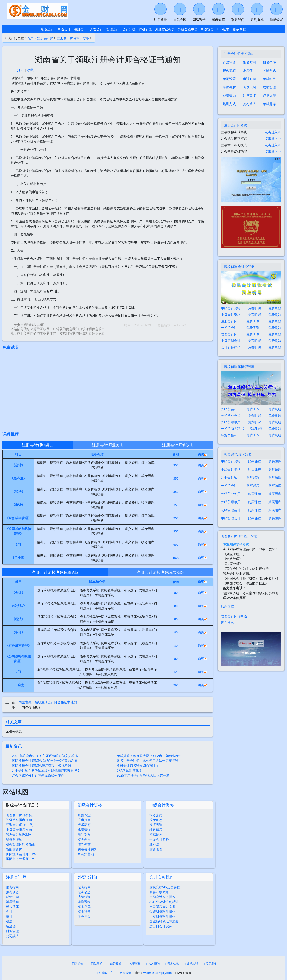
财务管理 (156, 849)
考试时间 (249, 79)
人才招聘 (153, 963)
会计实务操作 (162, 877)
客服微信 (124, 973)
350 (176, 465)
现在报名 (227, 623)
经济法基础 (86, 854)
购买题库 (275, 461)
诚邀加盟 (191, 963)
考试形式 (269, 71)
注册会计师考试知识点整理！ (138, 766)
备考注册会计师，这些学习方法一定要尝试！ (149, 761)
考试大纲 (249, 87)
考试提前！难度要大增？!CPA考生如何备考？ (149, 756)
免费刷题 (275, 308)
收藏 (30, 70)
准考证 (248, 71)
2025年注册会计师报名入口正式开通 (143, 775)
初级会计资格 (90, 805)
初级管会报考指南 (19, 820)
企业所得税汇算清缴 (164, 921)
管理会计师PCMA (19, 834)
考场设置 (229, 79)
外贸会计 (97, 29)
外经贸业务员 (165, 29)
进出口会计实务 (161, 926)
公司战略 (12, 936)
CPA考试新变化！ (129, 770)
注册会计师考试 (236, 125)
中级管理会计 (231, 341)
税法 (9, 921)
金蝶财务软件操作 (162, 911)
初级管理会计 (231, 510)
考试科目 (269, 79)
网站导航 (96, 963)
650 (176, 544)
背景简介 (229, 62)
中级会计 (64, 29)
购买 (202, 465)
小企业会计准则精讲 (164, 902)
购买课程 (254, 461)
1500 (176, 558)
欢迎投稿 (115, 963)
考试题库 (269, 104)
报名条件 (269, 62)
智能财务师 (14, 849)
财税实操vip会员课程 (165, 887)
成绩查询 (84, 830)
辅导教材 (84, 844)
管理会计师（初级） (21, 815)
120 (176, 672)
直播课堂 (84, 815)
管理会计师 (229, 334)
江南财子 (105, 973)
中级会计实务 (159, 839)
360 (176, 685)
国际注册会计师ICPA (21, 854)
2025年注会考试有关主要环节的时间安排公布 (45, 756)
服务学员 (84, 916)
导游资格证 (229, 435)
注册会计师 (45, 38)
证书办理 (269, 96)
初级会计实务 (87, 849)
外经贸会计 (229, 328)
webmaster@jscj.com (157, 973)
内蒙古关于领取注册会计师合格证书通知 (48, 702)
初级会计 (48, 29)
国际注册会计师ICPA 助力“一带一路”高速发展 (45, 761)
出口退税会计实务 (162, 907)
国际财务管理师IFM (20, 859)
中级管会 (207, 29)
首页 (30, 38)
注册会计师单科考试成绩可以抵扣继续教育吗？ (46, 770)
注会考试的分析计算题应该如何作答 (38, 775)
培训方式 (229, 104)
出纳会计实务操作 (162, 897)
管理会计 (113, 29)
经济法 (154, 844)
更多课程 (239, 29)
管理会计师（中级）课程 (239, 536)
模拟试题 (84, 911)
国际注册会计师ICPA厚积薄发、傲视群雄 (42, 766)
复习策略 (249, 104)
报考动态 (84, 825)
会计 (9, 911)
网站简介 (77, 963)
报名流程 (229, 71)
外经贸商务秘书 (232, 429)
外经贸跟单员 (188, 29)
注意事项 (249, 96)
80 (176, 593)
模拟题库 (84, 839)
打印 (20, 70)
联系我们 (210, 963)
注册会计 (80, 29)
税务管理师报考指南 (21, 844)
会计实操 (129, 29)
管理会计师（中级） (21, 825)
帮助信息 (172, 963)
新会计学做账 (159, 892)
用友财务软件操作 (162, 916)
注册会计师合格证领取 (73, 38)
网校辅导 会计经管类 (239, 267)
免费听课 (254, 308)
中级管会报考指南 (19, 830)
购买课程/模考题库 (238, 455)
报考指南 (84, 820)
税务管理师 (14, 839)
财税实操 (145, 29)
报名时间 (249, 62)
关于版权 (134, 963)
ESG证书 (223, 29)
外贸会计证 (88, 877)
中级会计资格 (162, 805)
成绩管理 (269, 87)
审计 (9, 916)
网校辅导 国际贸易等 (239, 367)
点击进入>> (273, 132)
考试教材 (229, 87)
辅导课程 (84, 834)
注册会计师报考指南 (239, 54)
